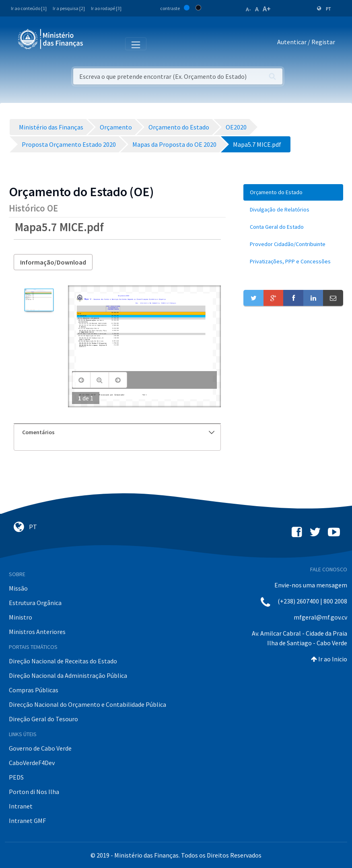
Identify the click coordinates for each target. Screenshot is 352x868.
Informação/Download (53, 262)
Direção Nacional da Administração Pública (68, 675)
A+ (267, 9)
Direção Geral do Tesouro (43, 719)
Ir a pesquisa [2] (69, 8)
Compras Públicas (34, 690)
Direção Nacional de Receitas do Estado (63, 661)
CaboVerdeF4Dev (32, 763)
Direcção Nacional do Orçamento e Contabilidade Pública (87, 704)
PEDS (16, 777)
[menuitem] (293, 192)
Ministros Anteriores (37, 632)
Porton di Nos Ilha (34, 792)
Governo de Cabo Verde (40, 748)
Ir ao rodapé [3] (106, 8)
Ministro (21, 617)
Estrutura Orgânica (35, 603)
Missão (18, 588)
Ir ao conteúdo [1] (29, 8)
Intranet (21, 806)
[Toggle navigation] (96, 43)
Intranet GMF (27, 821)
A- (248, 9)
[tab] (117, 432)
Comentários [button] (118, 432)
